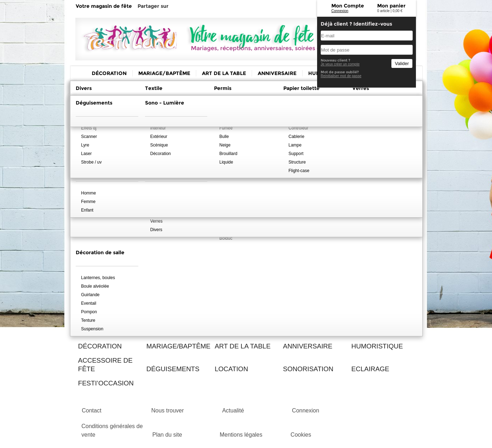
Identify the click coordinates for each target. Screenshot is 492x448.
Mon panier (391, 6)
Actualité (233, 410)
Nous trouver (167, 410)
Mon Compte (348, 6)
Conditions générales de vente (112, 430)
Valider (402, 63)
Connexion (340, 11)
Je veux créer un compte (340, 64)
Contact (92, 410)
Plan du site (167, 435)
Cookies (301, 435)
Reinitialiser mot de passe (341, 76)
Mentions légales (241, 435)
